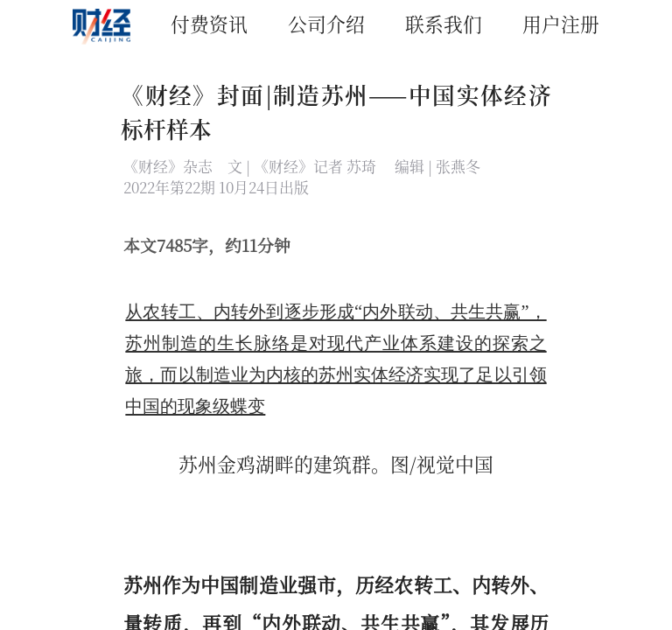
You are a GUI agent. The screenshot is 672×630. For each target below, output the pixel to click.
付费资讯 (209, 23)
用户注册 (561, 23)
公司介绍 (326, 23)
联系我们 (444, 23)
